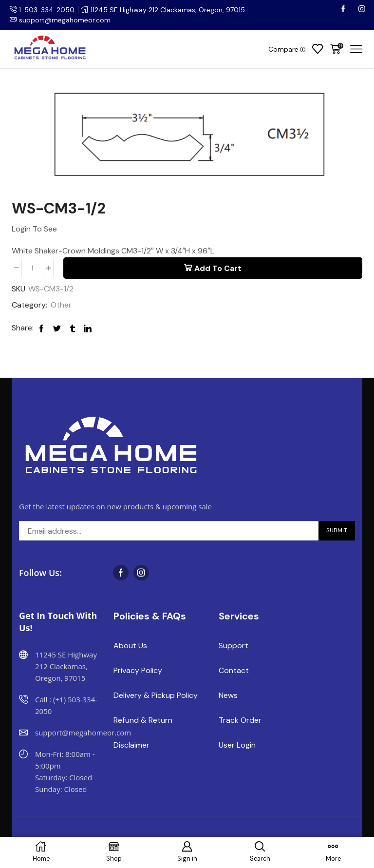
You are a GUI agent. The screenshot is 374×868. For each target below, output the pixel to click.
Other (61, 305)
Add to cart (218, 268)
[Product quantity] (33, 268)
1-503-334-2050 (48, 10)
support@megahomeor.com (65, 20)
